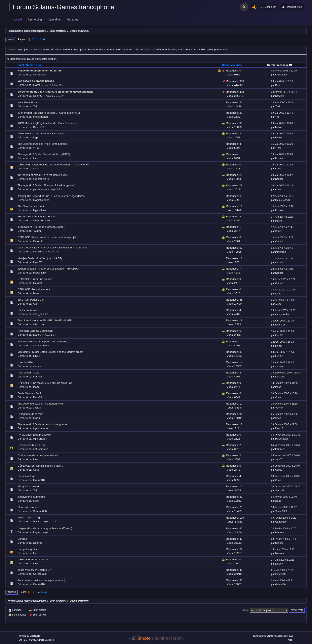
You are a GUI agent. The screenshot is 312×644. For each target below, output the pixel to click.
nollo (36, 501)
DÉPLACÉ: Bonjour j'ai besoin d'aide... (40, 466)
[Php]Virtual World (28, 486)
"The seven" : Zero (28, 373)
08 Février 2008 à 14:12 (284, 518)
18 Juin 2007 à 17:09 (282, 237)
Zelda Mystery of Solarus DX (34, 570)
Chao (278, 418)
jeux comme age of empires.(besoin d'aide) (43, 342)
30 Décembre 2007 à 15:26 (286, 487)
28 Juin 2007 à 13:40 (282, 269)
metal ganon (40, 117)
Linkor (37, 459)
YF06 (36, 148)
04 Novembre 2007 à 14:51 (286, 445)
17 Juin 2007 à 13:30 (282, 217)
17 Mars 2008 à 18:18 (283, 560)
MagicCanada (41, 200)
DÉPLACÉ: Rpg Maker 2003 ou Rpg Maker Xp (45, 383)
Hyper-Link (40, 210)
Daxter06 (39, 127)
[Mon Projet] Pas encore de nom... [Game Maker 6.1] (49, 113)
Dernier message (280, 65)
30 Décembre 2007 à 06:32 (286, 476)
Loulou (37, 335)
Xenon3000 (40, 511)
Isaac (36, 293)
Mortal (37, 418)
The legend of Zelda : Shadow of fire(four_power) (46, 185)
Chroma (22, 539)
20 (60, 85)
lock (36, 158)
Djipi (277, 85)
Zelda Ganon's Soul (29, 393)
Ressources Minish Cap (32, 445)
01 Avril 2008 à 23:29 (282, 570)
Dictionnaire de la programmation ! (38, 455)
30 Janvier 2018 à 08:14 (284, 92)
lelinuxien (280, 449)
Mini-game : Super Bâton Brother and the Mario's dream (50, 352)
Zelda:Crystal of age (29, 517)
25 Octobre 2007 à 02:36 (284, 414)
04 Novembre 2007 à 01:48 (286, 435)
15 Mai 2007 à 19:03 (282, 154)
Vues (238, 65)
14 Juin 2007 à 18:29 (282, 206)
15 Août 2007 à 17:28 (283, 331)
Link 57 (38, 262)
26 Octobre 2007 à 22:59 (284, 424)
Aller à (246, 610)
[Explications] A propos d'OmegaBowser (41, 227)
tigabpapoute (41, 428)
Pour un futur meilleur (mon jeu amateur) (41, 580)
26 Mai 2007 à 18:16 (282, 186)
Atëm (36, 304)
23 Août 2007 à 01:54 (283, 352)
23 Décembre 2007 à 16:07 (286, 466)
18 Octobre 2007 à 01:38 (284, 383)
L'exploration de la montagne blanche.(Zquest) (45, 528)
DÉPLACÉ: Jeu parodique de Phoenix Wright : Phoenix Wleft (53, 165)
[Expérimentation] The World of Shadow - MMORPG (48, 269)
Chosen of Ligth (27, 476)
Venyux (279, 408)
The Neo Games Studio (31, 206)
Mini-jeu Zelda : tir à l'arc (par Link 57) (40, 258)
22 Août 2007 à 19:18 (283, 342)
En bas (11, 40)
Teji (277, 117)
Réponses (228, 65)
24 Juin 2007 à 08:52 (282, 248)
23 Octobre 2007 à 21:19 (284, 404)
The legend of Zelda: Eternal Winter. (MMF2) (44, 154)
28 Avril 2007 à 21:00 (282, 103)
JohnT (278, 459)
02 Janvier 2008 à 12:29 (284, 71)
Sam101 (280, 491)
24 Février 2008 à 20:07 (284, 529)
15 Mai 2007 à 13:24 (282, 144)
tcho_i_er (39, 324)
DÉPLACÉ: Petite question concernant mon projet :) (48, 237)
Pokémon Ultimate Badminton (35, 331)
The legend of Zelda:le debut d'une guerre (42, 424)
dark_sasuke (41, 314)
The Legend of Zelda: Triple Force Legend (42, 144)
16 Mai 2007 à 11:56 (282, 165)
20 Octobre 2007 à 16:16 (284, 393)
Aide (290, 640)
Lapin (37, 532)
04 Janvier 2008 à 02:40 (284, 497)
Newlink (279, 96)
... (38, 39)
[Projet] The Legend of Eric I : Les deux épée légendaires (51, 196)
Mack (36, 521)
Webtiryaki (35, 636)
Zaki (36, 106)
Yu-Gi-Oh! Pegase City (31, 300)
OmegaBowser (42, 220)
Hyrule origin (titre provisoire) (35, 435)
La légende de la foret (30, 414)
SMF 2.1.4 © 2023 (27, 640)
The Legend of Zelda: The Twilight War (40, 404)
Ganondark (281, 522)
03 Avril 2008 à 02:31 (282, 580)
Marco (37, 85)
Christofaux (40, 574)
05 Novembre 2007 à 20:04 (286, 455)
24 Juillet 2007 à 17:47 (283, 290)
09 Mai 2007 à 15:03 (282, 123)
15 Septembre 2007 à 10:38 (286, 373)
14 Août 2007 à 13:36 (283, 321)
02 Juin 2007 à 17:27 (282, 196)
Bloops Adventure (28, 507)
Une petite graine (28, 549)
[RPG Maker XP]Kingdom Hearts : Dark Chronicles (47, 123)
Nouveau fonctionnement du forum (39, 71)
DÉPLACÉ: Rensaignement (34, 289)
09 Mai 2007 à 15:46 (282, 134)
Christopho (40, 75)
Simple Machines (46, 640)
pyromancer (40, 189)
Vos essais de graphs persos (36, 81)
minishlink (39, 252)
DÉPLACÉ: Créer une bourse (35, 279)
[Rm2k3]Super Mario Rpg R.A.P (36, 216)
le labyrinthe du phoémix (32, 497)
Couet (37, 169)
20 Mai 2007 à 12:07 (282, 175)
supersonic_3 (41, 179)
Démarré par (34, 65)
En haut (11, 592)
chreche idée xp (27, 362)
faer (36, 553)
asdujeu (38, 366)
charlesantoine (42, 345)
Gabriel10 (39, 480)
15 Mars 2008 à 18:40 (283, 549)
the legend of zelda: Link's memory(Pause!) (43, 175)
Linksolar (280, 377)
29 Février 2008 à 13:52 (284, 539)
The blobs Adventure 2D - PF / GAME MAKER (45, 320)
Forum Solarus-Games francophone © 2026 (273, 636)
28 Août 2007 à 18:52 (283, 363)
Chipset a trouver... (29, 310)
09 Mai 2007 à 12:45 (282, 113)
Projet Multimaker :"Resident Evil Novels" (42, 133)
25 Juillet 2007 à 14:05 (283, 300)
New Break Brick (27, 102)
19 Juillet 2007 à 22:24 (283, 279)
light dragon (40, 439)
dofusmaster (40, 449)
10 (62, 96)
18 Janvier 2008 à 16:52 (284, 507)
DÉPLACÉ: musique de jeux (34, 559)
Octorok (38, 241)
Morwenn (280, 553)
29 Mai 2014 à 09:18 (282, 81)
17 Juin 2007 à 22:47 (282, 227)
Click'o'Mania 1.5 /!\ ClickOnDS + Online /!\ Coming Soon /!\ (52, 248)
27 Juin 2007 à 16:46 (282, 259)
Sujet (21, 65)
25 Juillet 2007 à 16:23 (283, 310)
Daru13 (38, 397)
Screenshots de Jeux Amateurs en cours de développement (55, 92)
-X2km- (38, 231)
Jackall (37, 408)
